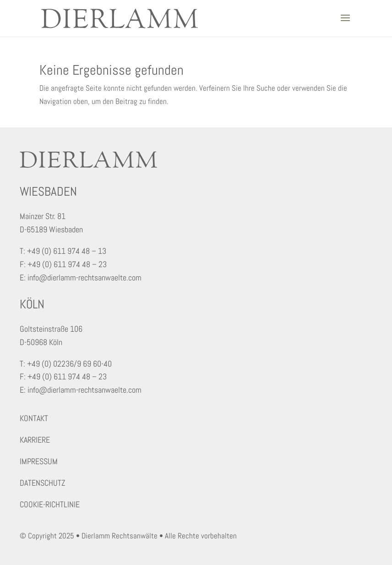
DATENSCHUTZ (43, 483)
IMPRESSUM (39, 461)
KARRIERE (35, 440)
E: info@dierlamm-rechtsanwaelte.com (81, 277)
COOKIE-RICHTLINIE (50, 504)
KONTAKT (34, 418)
